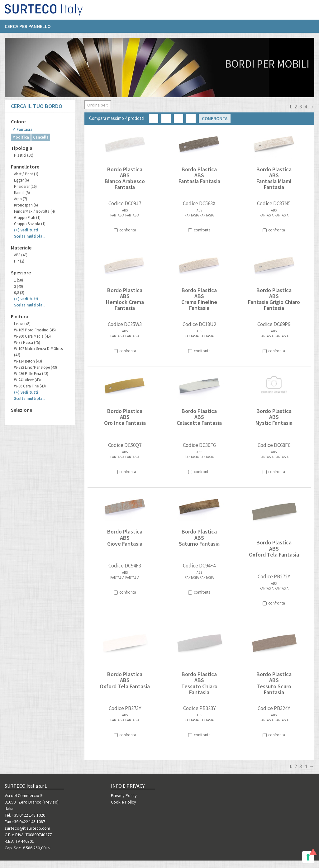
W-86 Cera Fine (30, 386)
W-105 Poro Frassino (35, 330)
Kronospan (26, 205)
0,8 (19, 293)
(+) (26, 230)
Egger (21, 180)
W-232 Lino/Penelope (36, 367)
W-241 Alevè (27, 380)
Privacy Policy (124, 795)
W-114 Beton (28, 361)
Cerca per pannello (28, 28)
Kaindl (22, 193)
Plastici (24, 155)
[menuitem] (31, 28)
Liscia (22, 324)
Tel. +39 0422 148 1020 (25, 815)
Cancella (41, 137)
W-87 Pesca (27, 342)
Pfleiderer (25, 186)
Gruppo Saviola (30, 224)
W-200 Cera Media (32, 336)
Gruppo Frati (27, 218)
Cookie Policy (124, 802)
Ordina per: (98, 105)
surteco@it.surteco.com (27, 828)
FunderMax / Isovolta (34, 211)
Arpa (21, 199)
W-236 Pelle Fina (31, 374)
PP (19, 261)
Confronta (215, 119)
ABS (21, 255)
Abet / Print (26, 174)
